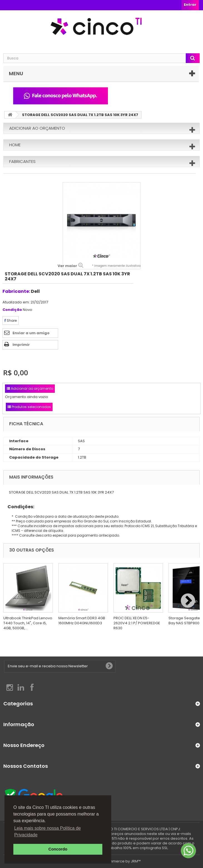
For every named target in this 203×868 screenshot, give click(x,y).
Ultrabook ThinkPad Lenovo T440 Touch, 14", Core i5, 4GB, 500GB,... (28, 623)
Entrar (190, 5)
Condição (12, 310)
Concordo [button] (58, 849)
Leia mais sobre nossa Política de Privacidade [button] (47, 831)
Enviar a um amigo (31, 333)
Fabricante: (16, 291)
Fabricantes (22, 161)
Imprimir (21, 345)
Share (11, 320)
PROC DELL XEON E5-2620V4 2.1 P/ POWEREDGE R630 (137, 623)
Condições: (19, 507)
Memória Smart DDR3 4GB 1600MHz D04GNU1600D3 (82, 621)
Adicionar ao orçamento (37, 128)
